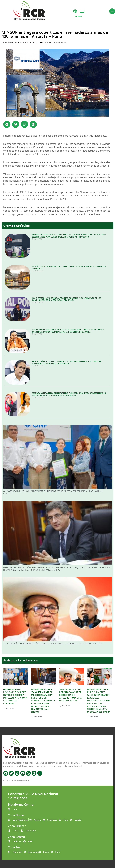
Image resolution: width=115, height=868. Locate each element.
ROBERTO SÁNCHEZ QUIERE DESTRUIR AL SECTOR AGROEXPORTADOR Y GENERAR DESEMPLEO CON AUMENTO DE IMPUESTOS (66, 362)
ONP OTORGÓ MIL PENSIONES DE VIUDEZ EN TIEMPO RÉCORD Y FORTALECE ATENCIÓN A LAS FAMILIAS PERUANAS (53, 492)
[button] (7, 124)
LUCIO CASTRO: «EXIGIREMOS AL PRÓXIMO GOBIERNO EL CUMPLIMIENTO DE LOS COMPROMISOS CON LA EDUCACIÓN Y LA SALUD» (67, 299)
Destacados (59, 43)
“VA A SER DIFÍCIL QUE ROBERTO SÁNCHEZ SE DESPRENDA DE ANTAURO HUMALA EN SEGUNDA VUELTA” (53, 644)
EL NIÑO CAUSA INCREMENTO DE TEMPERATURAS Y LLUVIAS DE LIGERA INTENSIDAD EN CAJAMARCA (69, 267)
